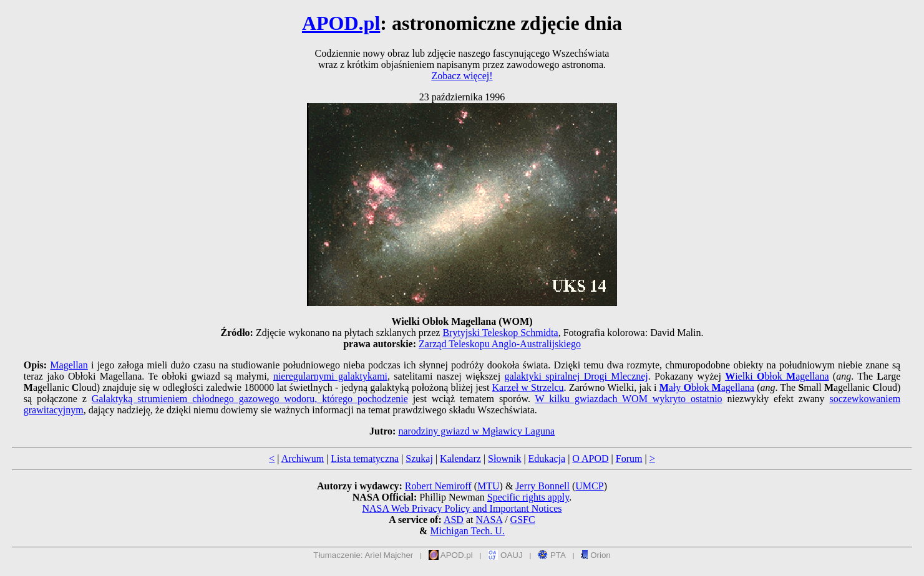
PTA (552, 555)
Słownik (504, 458)
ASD (454, 520)
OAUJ (505, 555)
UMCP (589, 486)
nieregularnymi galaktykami (330, 376)
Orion (596, 555)
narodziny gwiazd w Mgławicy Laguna (476, 431)
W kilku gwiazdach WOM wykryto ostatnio (629, 399)
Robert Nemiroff (438, 486)
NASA (489, 520)
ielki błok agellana (777, 376)
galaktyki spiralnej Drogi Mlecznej (576, 376)
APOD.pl (341, 23)
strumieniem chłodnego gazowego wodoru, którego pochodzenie (272, 399)
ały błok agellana (707, 387)
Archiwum (303, 458)
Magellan (69, 365)
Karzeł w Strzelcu (528, 387)
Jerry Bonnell (542, 486)
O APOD (590, 458)
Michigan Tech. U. (467, 531)
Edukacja (547, 458)
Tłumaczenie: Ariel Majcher (363, 555)
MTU (489, 486)
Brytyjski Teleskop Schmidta (500, 333)
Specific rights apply (528, 497)
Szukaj (419, 458)
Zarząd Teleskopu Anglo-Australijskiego (500, 344)
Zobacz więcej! (462, 76)
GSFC (523, 520)
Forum (629, 458)
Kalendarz (460, 458)
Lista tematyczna (365, 458)
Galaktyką (115, 399)
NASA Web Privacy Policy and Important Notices (462, 508)
